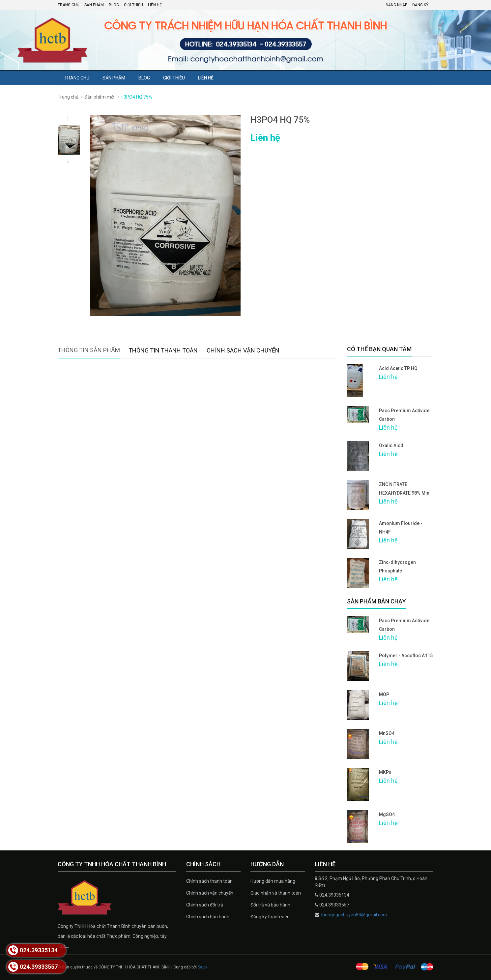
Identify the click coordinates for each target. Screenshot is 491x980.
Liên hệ (155, 5)
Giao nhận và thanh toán (276, 893)
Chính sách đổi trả (205, 905)
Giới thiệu (133, 5)
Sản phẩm (94, 5)
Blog (114, 5)
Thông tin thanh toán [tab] (163, 350)
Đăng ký (420, 5)
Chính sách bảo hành (208, 917)
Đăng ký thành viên (270, 917)
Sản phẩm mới (100, 97)
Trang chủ (69, 5)
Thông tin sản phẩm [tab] (89, 350)
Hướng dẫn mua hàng (273, 881)
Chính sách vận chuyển (210, 893)
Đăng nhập (396, 5)
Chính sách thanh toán (209, 881)
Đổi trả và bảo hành (270, 905)
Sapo (202, 967)
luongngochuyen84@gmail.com (354, 915)
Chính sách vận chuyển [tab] (243, 350)
